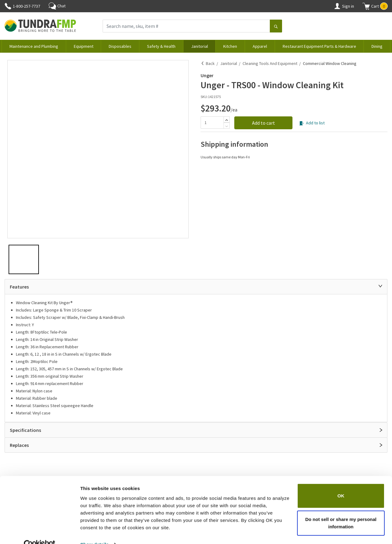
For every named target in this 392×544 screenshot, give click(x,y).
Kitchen (230, 46)
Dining (377, 46)
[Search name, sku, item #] (186, 26)
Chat (57, 6)
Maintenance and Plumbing (34, 46)
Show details (94, 532)
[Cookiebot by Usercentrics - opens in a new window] (40, 532)
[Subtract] (227, 126)
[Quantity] (212, 123)
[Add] (227, 120)
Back (210, 63)
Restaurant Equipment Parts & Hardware (319, 46)
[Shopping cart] (366, 6)
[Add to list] (302, 123)
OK (341, 483)
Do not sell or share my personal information (341, 510)
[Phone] (8, 6)
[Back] (203, 63)
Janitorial (200, 46)
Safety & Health (161, 46)
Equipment (84, 46)
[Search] (276, 27)
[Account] (337, 6)
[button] (375, 6)
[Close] (380, 286)
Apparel (260, 46)
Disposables (120, 46)
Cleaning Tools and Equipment (270, 63)
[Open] (381, 430)
